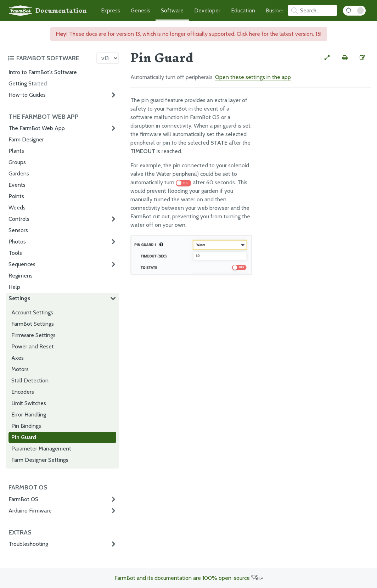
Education (243, 10)
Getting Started (28, 83)
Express (111, 10)
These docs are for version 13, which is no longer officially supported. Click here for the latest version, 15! (189, 34)
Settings (19, 298)
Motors (20, 369)
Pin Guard (24, 437)
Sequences (22, 264)
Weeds (17, 208)
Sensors (18, 230)
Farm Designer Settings (40, 460)
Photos (17, 242)
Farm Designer (26, 139)
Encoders (23, 392)
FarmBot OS (23, 499)
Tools (15, 253)
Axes (18, 358)
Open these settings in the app (253, 77)
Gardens (19, 173)
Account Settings (32, 312)
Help (14, 287)
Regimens (21, 276)
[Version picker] (108, 58)
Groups (17, 162)
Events (17, 185)
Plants (16, 151)
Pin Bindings (26, 426)
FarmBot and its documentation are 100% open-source (188, 578)
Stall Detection (30, 380)
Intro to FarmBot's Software (43, 72)
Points (16, 196)
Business (276, 10)
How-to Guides (27, 95)
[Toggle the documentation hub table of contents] (50, 58)
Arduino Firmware (30, 511)
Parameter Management (41, 449)
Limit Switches (29, 403)
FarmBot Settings (33, 324)
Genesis (140, 10)
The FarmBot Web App (37, 128)
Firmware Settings (33, 335)
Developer (207, 10)
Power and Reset (33, 346)
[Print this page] (345, 58)
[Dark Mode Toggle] (354, 11)
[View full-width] (327, 58)
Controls (19, 219)
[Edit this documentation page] (362, 58)
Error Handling (29, 415)
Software (172, 10)
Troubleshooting (28, 544)
